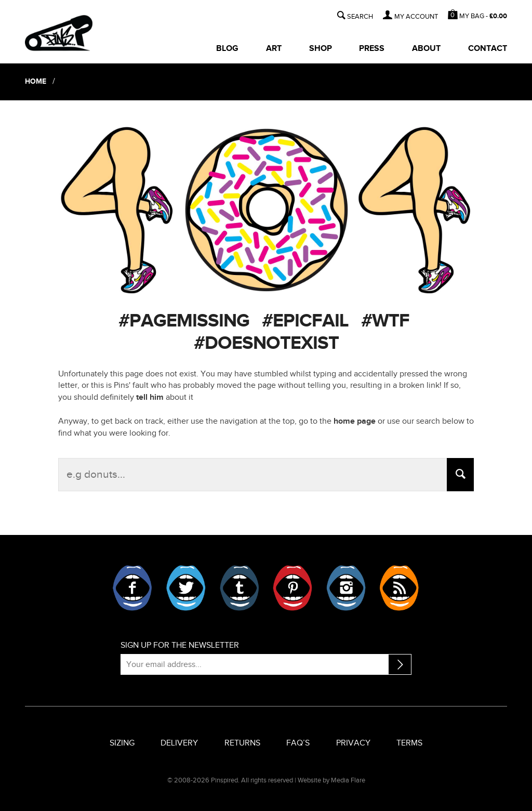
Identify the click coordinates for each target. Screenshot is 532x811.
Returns (242, 743)
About (426, 49)
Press (372, 49)
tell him (150, 397)
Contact (488, 49)
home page (355, 421)
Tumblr (240, 588)
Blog (227, 49)
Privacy (353, 743)
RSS (399, 588)
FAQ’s (298, 743)
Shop (321, 49)
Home (37, 81)
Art (274, 49)
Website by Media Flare (331, 780)
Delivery (179, 743)
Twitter (186, 588)
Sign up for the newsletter (180, 645)
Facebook (132, 588)
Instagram (346, 588)
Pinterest (292, 588)
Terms (409, 743)
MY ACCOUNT (416, 17)
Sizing (122, 743)
